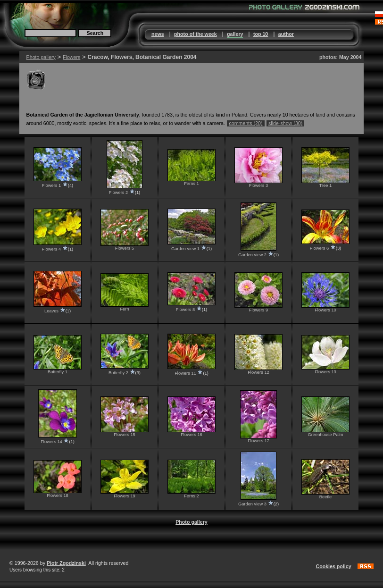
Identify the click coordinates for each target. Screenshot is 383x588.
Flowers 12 (258, 372)
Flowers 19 (125, 496)
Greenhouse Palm (325, 435)
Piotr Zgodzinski (66, 563)
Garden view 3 (252, 504)
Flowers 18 (58, 496)
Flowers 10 (325, 310)
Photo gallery (41, 57)
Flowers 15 (125, 435)
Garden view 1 (185, 249)
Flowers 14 (51, 442)
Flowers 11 (185, 373)
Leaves (51, 311)
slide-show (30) (285, 123)
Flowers (71, 57)
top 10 (261, 34)
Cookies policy (333, 566)
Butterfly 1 (58, 372)
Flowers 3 (258, 185)
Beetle (325, 497)
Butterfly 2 (118, 373)
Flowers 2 (118, 193)
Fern (124, 309)
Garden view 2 (252, 255)
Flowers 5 (125, 248)
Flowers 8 (185, 310)
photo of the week (196, 34)
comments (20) (246, 123)
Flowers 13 (325, 372)
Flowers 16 (191, 435)
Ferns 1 (191, 184)
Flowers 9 (258, 310)
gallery (235, 34)
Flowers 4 (51, 249)
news (158, 34)
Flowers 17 (258, 441)
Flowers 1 (51, 185)
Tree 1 (326, 185)
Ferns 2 (191, 496)
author (286, 34)
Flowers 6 (319, 248)
